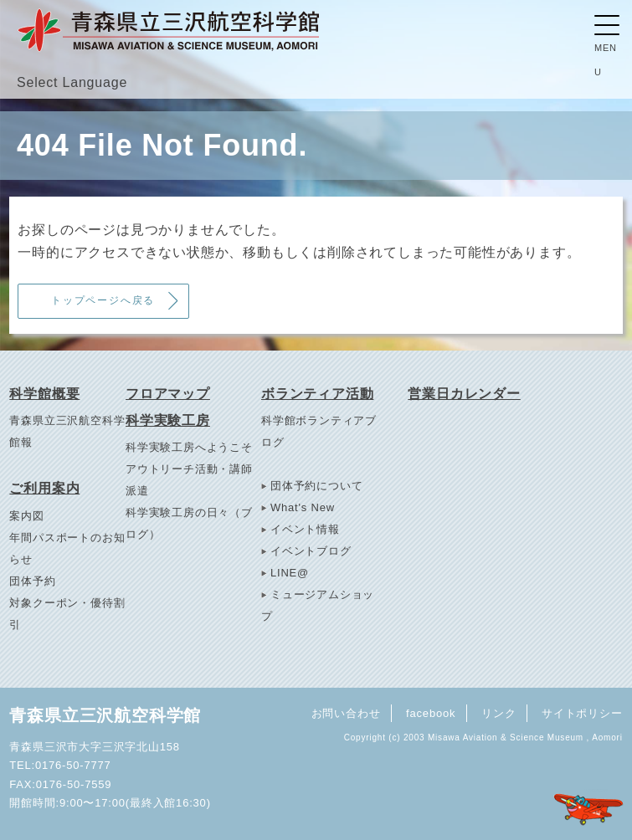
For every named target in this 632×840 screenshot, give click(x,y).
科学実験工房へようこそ (189, 447)
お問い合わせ (344, 712)
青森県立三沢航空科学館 (105, 715)
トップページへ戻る (104, 300)
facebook (430, 712)
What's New (303, 507)
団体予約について (316, 486)
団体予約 (32, 581)
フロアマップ (168, 394)
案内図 (26, 516)
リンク (498, 712)
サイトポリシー (582, 712)
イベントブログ (311, 551)
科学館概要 (44, 394)
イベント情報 (305, 529)
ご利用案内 (44, 488)
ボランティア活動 (317, 394)
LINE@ (290, 573)
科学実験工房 (168, 420)
